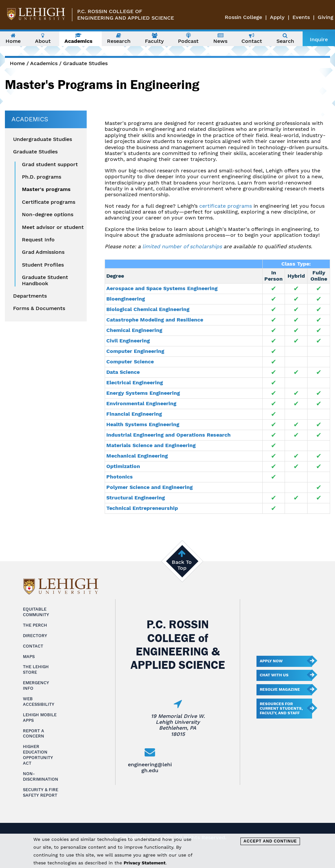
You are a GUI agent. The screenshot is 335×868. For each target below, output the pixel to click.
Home (17, 63)
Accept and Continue (270, 841)
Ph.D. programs (42, 177)
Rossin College (243, 17)
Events (301, 17)
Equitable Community (36, 612)
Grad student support (50, 165)
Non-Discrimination (41, 776)
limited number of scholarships (182, 246)
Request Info (38, 240)
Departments (30, 296)
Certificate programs (49, 202)
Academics (44, 63)
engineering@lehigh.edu (150, 767)
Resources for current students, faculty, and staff (281, 708)
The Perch (35, 625)
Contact (33, 646)
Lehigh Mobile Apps (40, 718)
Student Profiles (43, 265)
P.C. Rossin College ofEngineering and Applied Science (126, 15)
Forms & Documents (39, 308)
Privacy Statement (145, 863)
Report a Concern (34, 734)
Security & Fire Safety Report (41, 792)
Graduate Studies (85, 63)
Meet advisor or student (53, 227)
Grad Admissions (43, 252)
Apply (277, 17)
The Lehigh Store (36, 669)
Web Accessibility (39, 702)
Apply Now (271, 661)
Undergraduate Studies (43, 139)
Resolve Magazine (280, 689)
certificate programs (226, 206)
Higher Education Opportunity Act (38, 755)
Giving (326, 17)
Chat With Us (274, 675)
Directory (35, 636)
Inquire (319, 39)
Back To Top (182, 565)
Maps (29, 657)
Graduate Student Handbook (45, 280)
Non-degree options (48, 215)
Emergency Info (36, 686)
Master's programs (46, 189)
